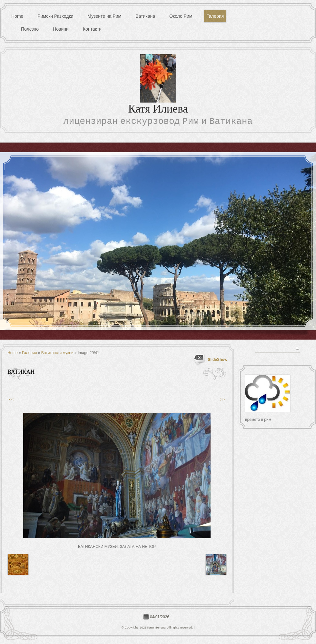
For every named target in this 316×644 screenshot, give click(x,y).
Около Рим (181, 16)
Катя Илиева (158, 110)
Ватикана (145, 16)
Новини (61, 29)
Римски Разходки (55, 16)
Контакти (92, 29)
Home (17, 16)
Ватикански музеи (57, 353)
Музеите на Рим (104, 16)
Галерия (215, 16)
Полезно (30, 29)
